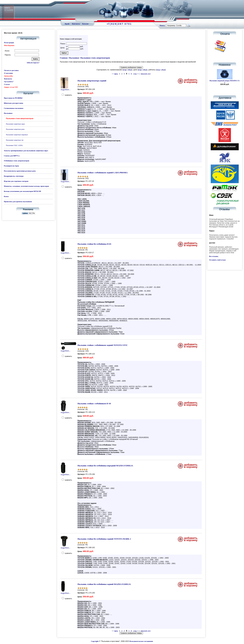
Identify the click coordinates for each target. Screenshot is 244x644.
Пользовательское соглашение (141, 641)
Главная (64, 58)
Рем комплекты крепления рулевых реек (20, 171)
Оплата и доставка (11, 70)
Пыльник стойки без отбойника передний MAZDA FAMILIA (105, 466)
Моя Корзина (9, 45)
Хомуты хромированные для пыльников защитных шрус (26, 151)
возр (125, 70)
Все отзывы (214, 256)
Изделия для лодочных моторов (16, 181)
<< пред (115, 74)
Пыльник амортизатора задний (92, 81)
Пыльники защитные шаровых (17, 135)
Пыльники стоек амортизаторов (95, 58)
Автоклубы (8, 76)
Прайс (67, 24)
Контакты (76, 24)
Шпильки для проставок (14, 103)
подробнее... (66, 89)
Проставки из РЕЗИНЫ (13, 98)
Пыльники (8, 113)
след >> (136, 74)
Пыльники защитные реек (15, 129)
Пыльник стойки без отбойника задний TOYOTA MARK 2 (104, 539)
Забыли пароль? (33, 63)
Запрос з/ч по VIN (11, 87)
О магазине (8, 73)
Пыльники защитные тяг (15, 140)
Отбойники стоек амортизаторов (17, 161)
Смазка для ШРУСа (12, 156)
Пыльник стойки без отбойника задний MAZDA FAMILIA (104, 584)
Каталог (86, 24)
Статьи (7, 84)
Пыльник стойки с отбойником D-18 (94, 403)
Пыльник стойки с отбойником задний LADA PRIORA (103, 173)
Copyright (95, 641)
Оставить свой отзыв (217, 260)
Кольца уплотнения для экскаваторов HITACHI (22, 191)
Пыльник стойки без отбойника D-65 (94, 244)
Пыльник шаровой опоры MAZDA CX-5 (225, 81)
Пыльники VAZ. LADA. (14, 145)
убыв (130, 70)
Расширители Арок (11, 166)
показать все (146, 74)
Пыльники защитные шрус (15, 124)
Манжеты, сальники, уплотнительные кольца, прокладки (26, 186)
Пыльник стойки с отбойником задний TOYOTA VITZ (102, 345)
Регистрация (9, 43)
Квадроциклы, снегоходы (14, 176)
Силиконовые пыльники (14, 108)
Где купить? (9, 81)
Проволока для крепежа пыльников (18, 201)
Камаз (6, 196)
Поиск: (162, 25)
